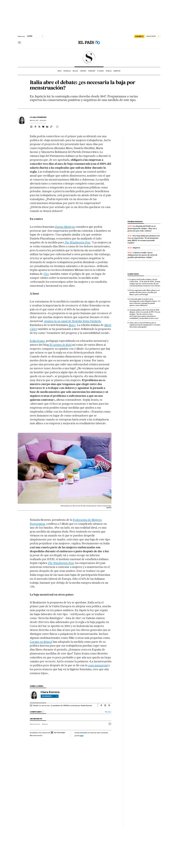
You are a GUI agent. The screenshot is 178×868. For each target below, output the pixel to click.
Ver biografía (50, 696)
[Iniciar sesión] (153, 36)
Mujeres (45, 724)
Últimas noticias (135, 222)
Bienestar (117, 71)
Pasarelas (67, 71)
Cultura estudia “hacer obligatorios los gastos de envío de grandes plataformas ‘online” (142, 255)
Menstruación (35, 724)
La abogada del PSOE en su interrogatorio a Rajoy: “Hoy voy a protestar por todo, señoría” (142, 228)
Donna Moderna (65, 227)
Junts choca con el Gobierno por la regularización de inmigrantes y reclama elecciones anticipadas (145, 325)
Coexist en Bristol (41, 642)
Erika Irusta (37, 341)
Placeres (100, 71)
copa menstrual (98, 665)
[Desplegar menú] (20, 43)
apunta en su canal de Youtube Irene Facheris (72, 321)
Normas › (108, 712)
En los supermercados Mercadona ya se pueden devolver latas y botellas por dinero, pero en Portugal (145, 292)
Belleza (75, 71)
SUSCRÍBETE (139, 36)
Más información (37, 735)
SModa (89, 58)
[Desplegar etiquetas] (110, 724)
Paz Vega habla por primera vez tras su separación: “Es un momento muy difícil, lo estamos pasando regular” (144, 239)
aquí (82, 736)
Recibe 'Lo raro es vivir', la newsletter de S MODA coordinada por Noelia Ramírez (63, 705)
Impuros (137, 248)
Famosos (83, 71)
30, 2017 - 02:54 (38, 121)
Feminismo (92, 71)
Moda (60, 71)
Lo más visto (133, 274)
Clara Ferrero (38, 117)
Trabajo (109, 71)
